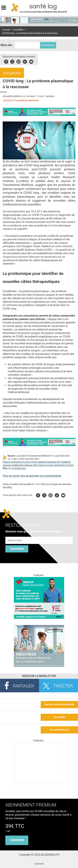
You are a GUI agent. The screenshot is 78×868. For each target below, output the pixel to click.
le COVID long (19, 468)
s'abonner (17, 840)
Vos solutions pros (59, 730)
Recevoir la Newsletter (39, 676)
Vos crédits (59, 717)
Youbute (31, 61)
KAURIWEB (39, 864)
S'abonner (17, 549)
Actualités (18, 30)
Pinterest (18, 61)
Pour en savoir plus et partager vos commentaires (32, 476)
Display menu (4, 7)
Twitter (12, 61)
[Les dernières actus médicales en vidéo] (39, 783)
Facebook (6, 61)
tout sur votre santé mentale (59, 704)
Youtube (63, 495)
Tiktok (25, 61)
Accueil (6, 30)
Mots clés (6, 45)
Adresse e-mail (15, 535)
